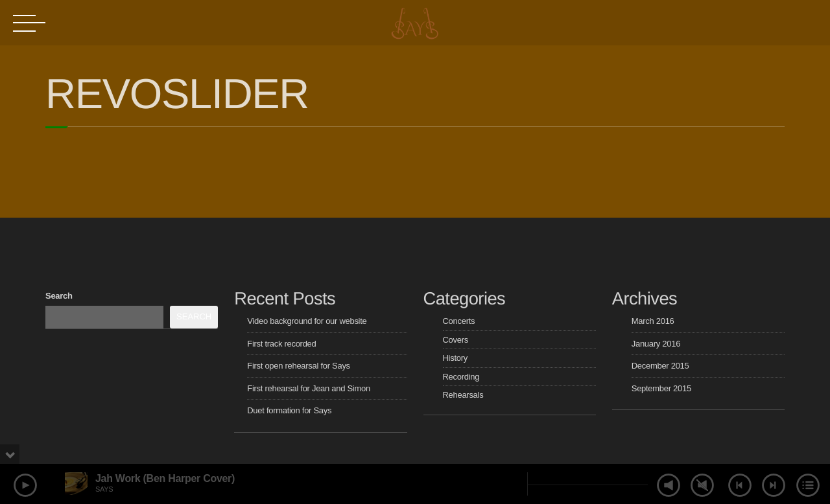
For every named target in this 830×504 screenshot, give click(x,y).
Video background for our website (307, 321)
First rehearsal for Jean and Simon (309, 388)
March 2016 (653, 321)
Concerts (459, 321)
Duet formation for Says (289, 410)
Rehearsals (463, 395)
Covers (456, 340)
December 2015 (660, 366)
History (455, 358)
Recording (461, 377)
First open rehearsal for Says (299, 366)
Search (59, 296)
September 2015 (661, 388)
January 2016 (656, 344)
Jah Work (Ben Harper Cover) (165, 478)
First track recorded (281, 344)
